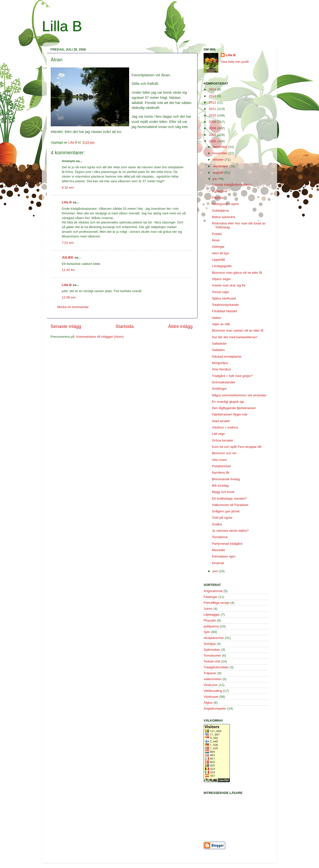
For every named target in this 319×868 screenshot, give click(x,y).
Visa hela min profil (235, 62)
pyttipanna (211, 626)
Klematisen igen (224, 556)
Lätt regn (218, 434)
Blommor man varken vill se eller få (238, 330)
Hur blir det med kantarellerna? (235, 337)
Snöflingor (219, 389)
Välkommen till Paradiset (230, 505)
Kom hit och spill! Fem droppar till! (237, 447)
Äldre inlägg (180, 326)
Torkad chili (212, 661)
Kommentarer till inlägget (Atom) (100, 337)
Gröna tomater (223, 440)
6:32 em (68, 188)
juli (215, 179)
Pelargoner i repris (225, 204)
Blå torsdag (220, 486)
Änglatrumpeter (215, 708)
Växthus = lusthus (225, 427)
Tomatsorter (212, 655)
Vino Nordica (221, 369)
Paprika (218, 198)
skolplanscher (214, 638)
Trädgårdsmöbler (216, 667)
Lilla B (62, 26)
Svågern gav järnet (226, 511)
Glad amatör (221, 421)
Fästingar (210, 597)
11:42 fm (68, 270)
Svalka (217, 524)
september (221, 166)
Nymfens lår (221, 473)
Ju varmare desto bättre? (230, 531)
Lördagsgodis (222, 266)
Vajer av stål (221, 324)
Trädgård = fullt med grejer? (232, 376)
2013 (213, 96)
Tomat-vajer (221, 292)
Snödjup (210, 644)
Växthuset (211, 697)
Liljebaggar (212, 615)
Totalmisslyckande (225, 305)
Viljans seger (221, 279)
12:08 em (69, 297)
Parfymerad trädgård (227, 544)
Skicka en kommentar (73, 307)
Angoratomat (213, 591)
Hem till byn (221, 253)
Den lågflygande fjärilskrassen (234, 408)
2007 (213, 135)
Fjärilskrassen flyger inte (230, 414)
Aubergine (220, 191)
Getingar (218, 247)
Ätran (216, 240)
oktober (219, 160)
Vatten (217, 318)
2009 (213, 122)
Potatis (217, 234)
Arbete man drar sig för (229, 285)
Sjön (207, 632)
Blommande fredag (226, 479)
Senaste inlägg (66, 326)
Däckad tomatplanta (227, 356)
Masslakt (218, 550)
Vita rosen (219, 460)
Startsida (125, 326)
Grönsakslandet (224, 382)
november (221, 153)
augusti (218, 173)
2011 (213, 109)
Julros (208, 609)
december (221, 147)
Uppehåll (218, 260)
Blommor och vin (224, 453)
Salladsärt (219, 343)
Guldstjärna (220, 211)
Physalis (210, 620)
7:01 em (68, 243)
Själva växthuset (224, 298)
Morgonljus (220, 363)
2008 (213, 128)
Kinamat (218, 563)
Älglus (208, 703)
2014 (213, 89)
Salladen (218, 350)
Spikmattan (212, 650)
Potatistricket (221, 466)
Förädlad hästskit (225, 311)
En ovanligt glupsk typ (228, 402)
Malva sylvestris (224, 217)
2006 (213, 141)
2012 (213, 102)
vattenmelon (213, 679)
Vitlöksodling (213, 691)
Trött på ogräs (222, 518)
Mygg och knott (223, 492)
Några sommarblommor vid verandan (239, 395)
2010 (213, 115)
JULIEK (68, 257)
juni (216, 571)
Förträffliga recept (217, 603)
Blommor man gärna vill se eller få (237, 273)
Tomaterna (220, 537)
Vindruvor (211, 685)
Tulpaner (210, 673)
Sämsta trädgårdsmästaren (232, 185)
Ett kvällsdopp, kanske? (229, 499)
